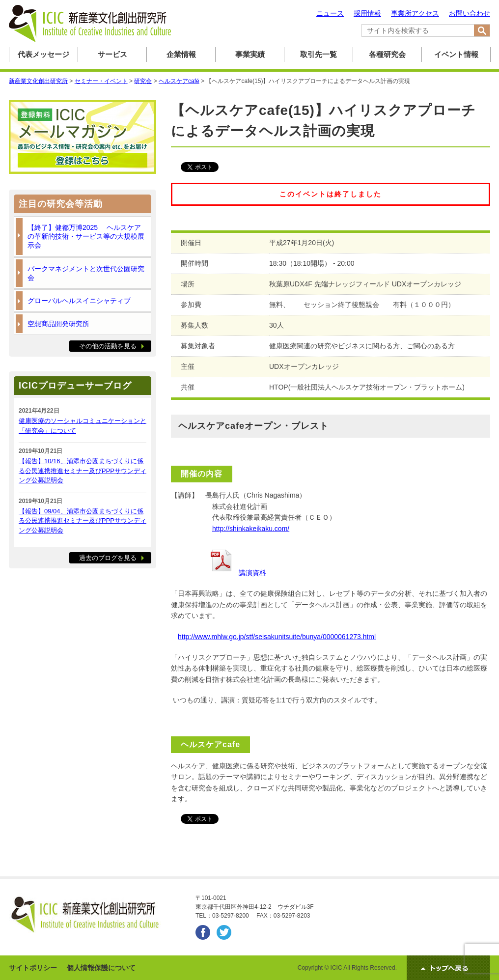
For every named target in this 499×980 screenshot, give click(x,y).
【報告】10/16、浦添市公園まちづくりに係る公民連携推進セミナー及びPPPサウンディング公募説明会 (83, 471)
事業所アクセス (415, 13)
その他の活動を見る (108, 346)
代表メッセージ (43, 54)
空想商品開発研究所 (58, 324)
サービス (112, 54)
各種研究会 (387, 54)
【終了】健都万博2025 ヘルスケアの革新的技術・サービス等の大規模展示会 (86, 236)
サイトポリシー (33, 968)
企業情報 (181, 54)
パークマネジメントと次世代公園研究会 (86, 273)
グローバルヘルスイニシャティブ (79, 301)
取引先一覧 (319, 54)
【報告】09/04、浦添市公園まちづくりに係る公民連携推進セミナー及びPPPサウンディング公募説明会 (83, 521)
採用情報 (367, 13)
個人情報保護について (101, 968)
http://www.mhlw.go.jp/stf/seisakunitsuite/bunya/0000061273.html (277, 637)
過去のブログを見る (108, 558)
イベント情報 (456, 54)
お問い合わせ (470, 13)
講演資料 (252, 573)
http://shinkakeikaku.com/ (251, 529)
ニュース (330, 13)
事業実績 (250, 54)
